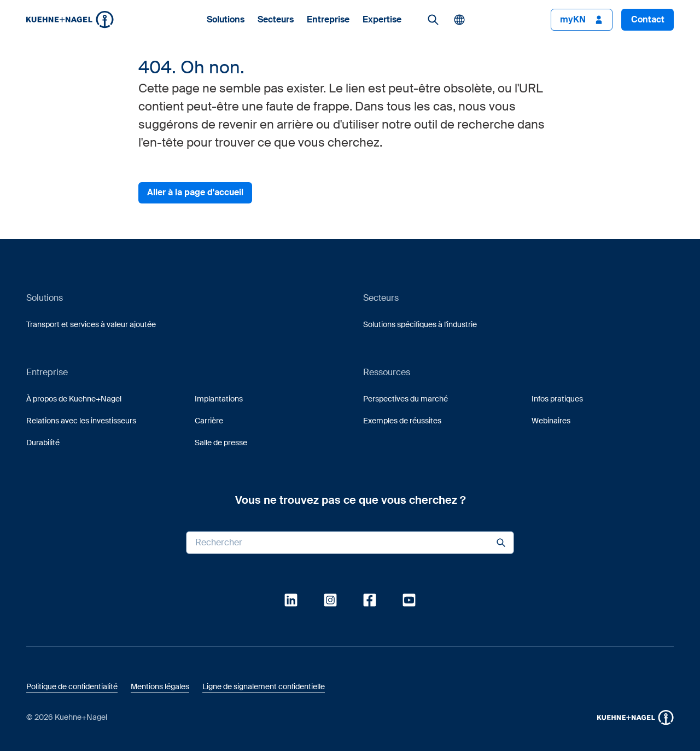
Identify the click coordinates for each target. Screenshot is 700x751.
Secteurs (276, 20)
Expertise (382, 20)
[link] (433, 20)
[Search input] (350, 543)
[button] (70, 19)
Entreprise (328, 20)
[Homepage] (70, 19)
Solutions (226, 20)
